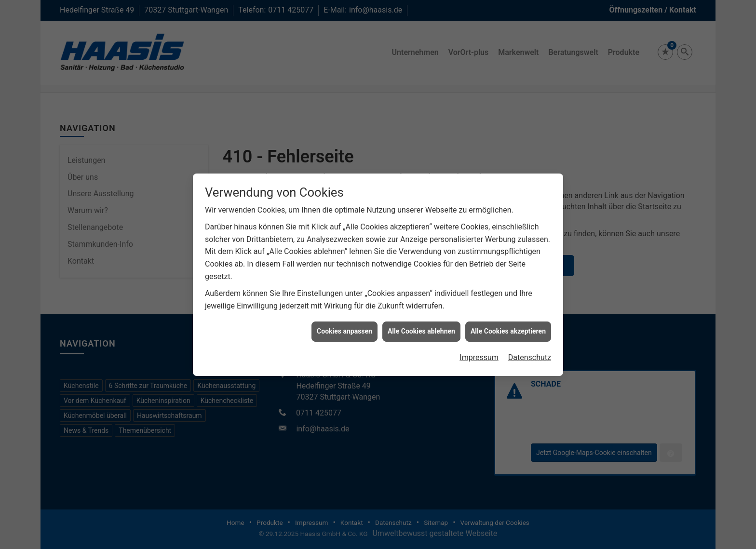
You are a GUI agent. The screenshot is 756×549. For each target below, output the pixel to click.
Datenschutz (530, 352)
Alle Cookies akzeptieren (508, 326)
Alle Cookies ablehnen (421, 326)
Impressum (479, 352)
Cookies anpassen (344, 326)
